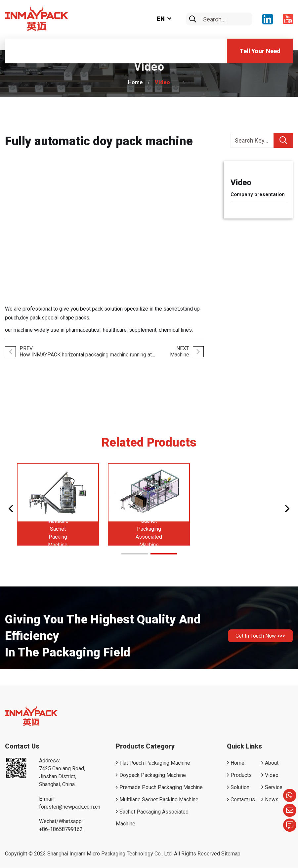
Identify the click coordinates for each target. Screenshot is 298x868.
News (272, 800)
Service (274, 788)
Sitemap (231, 854)
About (272, 763)
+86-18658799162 (61, 830)
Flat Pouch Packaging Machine (155, 763)
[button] (11, 509)
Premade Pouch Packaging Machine (161, 788)
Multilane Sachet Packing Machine (159, 800)
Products (241, 775)
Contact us (243, 800)
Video (162, 82)
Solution (240, 788)
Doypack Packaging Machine (153, 775)
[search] (193, 19)
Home (135, 82)
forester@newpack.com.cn (70, 807)
